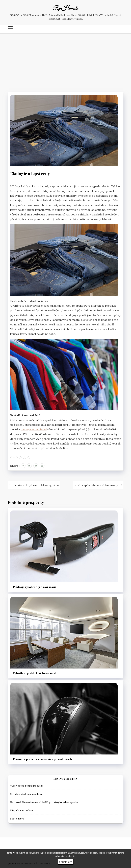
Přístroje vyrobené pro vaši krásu (34, 587)
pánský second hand (34, 429)
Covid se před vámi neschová (26, 794)
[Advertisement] (65, 62)
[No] (127, 858)
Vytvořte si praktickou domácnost (34, 673)
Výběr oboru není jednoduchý (27, 786)
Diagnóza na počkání (22, 810)
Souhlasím (66, 862)
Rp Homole (65, 9)
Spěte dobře (17, 819)
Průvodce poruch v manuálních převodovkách (42, 759)
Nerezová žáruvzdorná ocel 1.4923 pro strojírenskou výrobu (44, 802)
